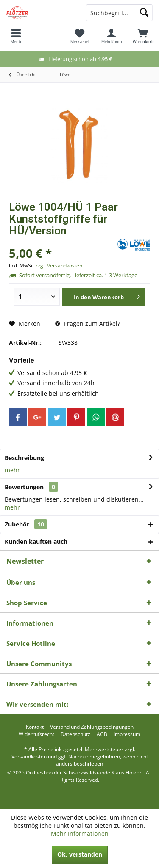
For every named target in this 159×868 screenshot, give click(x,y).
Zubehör (26, 524)
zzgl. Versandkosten (59, 266)
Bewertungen (24, 487)
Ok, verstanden (80, 854)
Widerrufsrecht (36, 734)
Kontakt (35, 727)
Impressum (127, 734)
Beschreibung (24, 458)
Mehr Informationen (80, 834)
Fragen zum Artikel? (88, 324)
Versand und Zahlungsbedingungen (92, 727)
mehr (12, 470)
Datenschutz (75, 734)
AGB (102, 734)
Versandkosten (29, 756)
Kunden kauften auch (36, 541)
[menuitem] (16, 36)
